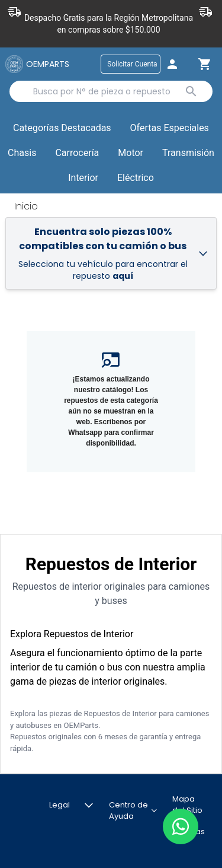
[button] (170, 129)
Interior (83, 178)
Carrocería (77, 153)
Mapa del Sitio (187, 805)
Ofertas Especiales (170, 128)
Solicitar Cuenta (132, 64)
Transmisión (188, 153)
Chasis (22, 153)
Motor (131, 153)
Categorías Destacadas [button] (62, 131)
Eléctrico (136, 178)
